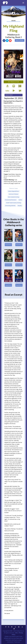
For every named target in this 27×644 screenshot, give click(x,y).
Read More (8, 245)
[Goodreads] (15, 627)
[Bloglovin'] (14, 629)
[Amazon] (22, 627)
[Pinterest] (12, 627)
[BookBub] (19, 627)
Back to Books (20, 40)
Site (16, 633)
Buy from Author (14, 82)
